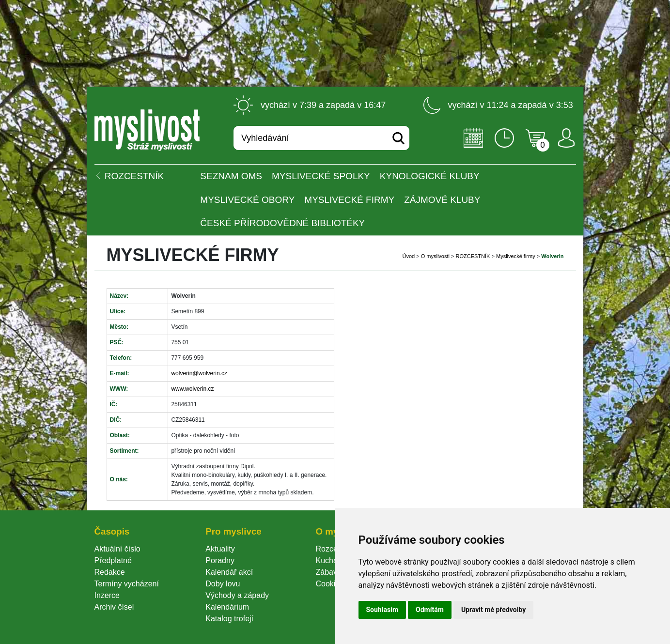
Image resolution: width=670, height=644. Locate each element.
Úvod (408, 256)
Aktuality (220, 549)
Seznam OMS (231, 176)
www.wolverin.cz (192, 389)
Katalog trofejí (229, 619)
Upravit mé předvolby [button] (493, 610)
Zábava (328, 572)
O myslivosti (435, 256)
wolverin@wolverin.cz (199, 373)
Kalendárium (227, 607)
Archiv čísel (114, 607)
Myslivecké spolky (321, 176)
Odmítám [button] (430, 610)
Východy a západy (237, 595)
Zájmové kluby (442, 200)
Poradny (220, 560)
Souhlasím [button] (382, 610)
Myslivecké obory (247, 200)
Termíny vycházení (127, 584)
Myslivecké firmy (349, 200)
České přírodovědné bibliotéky (282, 223)
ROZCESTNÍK (473, 256)
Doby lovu (223, 584)
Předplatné (113, 560)
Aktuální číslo (117, 549)
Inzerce (107, 595)
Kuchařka (332, 560)
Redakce (110, 572)
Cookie (329, 584)
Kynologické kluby (430, 176)
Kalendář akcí (229, 572)
